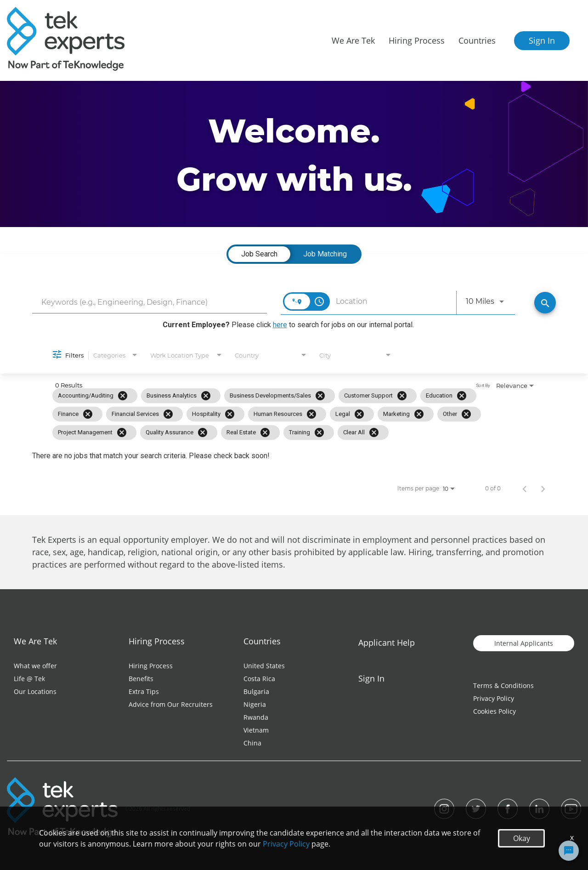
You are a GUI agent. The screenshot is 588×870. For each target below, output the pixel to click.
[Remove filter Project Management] (122, 432)
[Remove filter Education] (462, 396)
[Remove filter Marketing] (419, 414)
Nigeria (255, 704)
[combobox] (150, 302)
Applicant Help (387, 643)
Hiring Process (151, 666)
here (280, 325)
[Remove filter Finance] (88, 414)
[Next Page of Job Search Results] (543, 489)
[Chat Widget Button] (569, 851)
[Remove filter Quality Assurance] (203, 432)
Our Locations (35, 691)
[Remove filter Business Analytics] (206, 396)
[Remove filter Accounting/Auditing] (123, 396)
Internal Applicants (524, 643)
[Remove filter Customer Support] (402, 396)
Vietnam (256, 730)
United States (264, 666)
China (252, 743)
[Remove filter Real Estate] (265, 432)
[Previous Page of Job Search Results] (525, 489)
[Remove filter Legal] (359, 414)
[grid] (274, 414)
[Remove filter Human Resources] (311, 414)
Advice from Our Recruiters (171, 704)
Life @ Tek (29, 679)
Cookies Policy (495, 711)
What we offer (35, 666)
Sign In (542, 40)
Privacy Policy (494, 698)
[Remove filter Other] (466, 414)
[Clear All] (374, 432)
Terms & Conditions (503, 685)
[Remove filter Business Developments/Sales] (320, 396)
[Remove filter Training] (319, 432)
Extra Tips (144, 691)
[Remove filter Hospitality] (230, 414)
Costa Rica (259, 679)
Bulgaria (256, 691)
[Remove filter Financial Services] (168, 414)
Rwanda (256, 717)
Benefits (141, 679)
